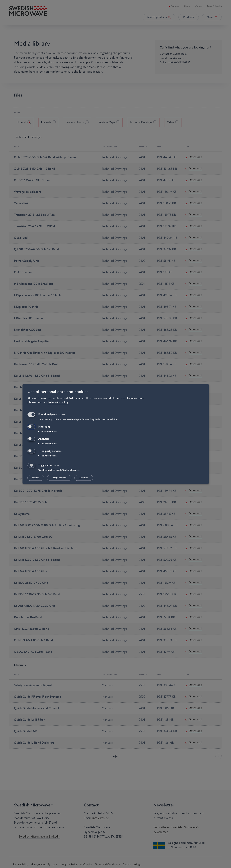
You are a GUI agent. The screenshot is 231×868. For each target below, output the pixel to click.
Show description (49, 432)
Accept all (84, 478)
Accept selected (59, 478)
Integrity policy (58, 402)
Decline (36, 478)
